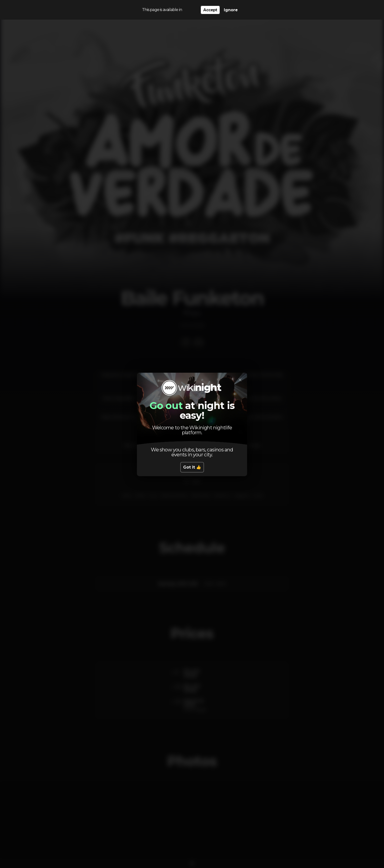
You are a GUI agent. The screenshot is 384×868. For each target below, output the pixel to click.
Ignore (231, 10)
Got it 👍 (192, 467)
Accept (210, 10)
